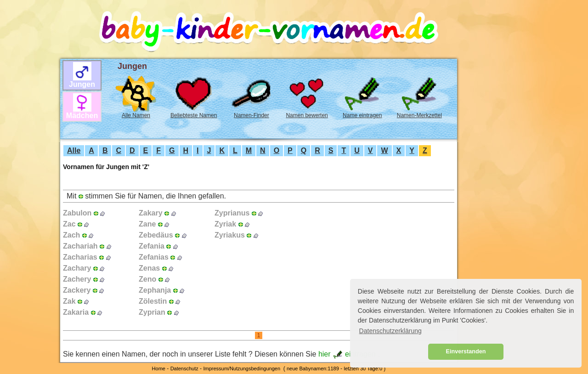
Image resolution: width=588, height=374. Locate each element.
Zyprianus (232, 213)
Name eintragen (362, 115)
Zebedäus (156, 235)
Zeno (147, 279)
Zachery (77, 279)
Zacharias (80, 257)
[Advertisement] (28, 161)
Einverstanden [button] (466, 351)
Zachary (77, 268)
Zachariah (80, 246)
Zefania (152, 246)
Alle (74, 150)
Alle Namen (136, 115)
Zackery (77, 290)
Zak (69, 301)
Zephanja (155, 290)
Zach (71, 235)
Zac (69, 224)
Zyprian (152, 312)
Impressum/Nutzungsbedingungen (242, 368)
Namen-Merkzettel (419, 115)
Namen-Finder (252, 115)
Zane (147, 224)
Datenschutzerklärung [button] (390, 331)
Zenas (149, 268)
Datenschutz (184, 368)
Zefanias (154, 257)
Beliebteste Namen (194, 115)
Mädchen (82, 116)
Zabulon (77, 213)
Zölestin (153, 301)
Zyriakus (230, 235)
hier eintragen (348, 354)
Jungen (82, 84)
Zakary (151, 213)
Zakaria (76, 312)
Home (159, 368)
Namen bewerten (307, 115)
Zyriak (225, 224)
